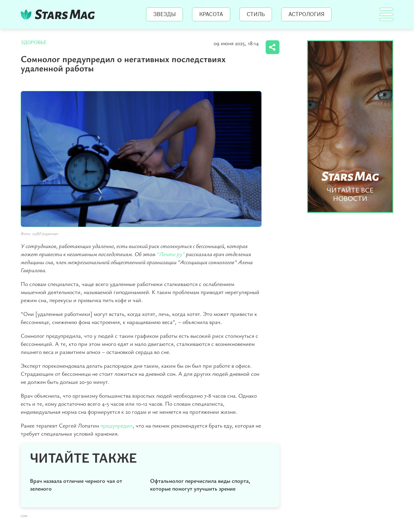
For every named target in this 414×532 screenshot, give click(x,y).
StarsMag (59, 14)
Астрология (306, 14)
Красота (211, 14)
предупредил (116, 425)
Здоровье (34, 42)
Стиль (256, 14)
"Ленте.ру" (171, 254)
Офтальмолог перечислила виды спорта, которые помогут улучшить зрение (200, 485)
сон (24, 515)
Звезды (164, 14)
